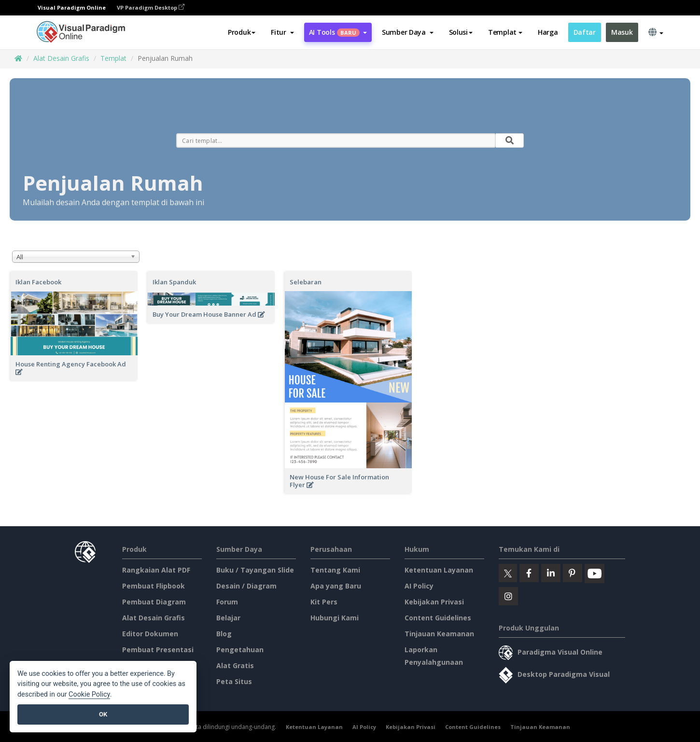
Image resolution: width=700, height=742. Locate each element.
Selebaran (306, 282)
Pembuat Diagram (154, 602)
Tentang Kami (335, 570)
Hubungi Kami (335, 618)
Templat (113, 58)
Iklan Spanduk (174, 282)
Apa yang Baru (336, 586)
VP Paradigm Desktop (151, 7)
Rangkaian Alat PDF (156, 570)
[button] (282, 32)
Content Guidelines (438, 618)
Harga (548, 32)
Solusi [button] (461, 32)
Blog (224, 634)
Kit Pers (324, 602)
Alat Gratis (235, 665)
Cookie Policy (89, 694)
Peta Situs (234, 681)
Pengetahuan (240, 650)
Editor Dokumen (150, 634)
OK (103, 714)
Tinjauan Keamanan (439, 634)
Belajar (228, 618)
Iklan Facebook (38, 282)
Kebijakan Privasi (434, 602)
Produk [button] (242, 32)
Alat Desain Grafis (61, 58)
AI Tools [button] (338, 32)
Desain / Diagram (246, 586)
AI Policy (419, 586)
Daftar (585, 32)
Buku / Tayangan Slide (255, 570)
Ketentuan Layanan (439, 570)
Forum (227, 602)
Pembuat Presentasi (158, 650)
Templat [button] (505, 32)
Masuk (622, 32)
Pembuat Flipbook (154, 586)
